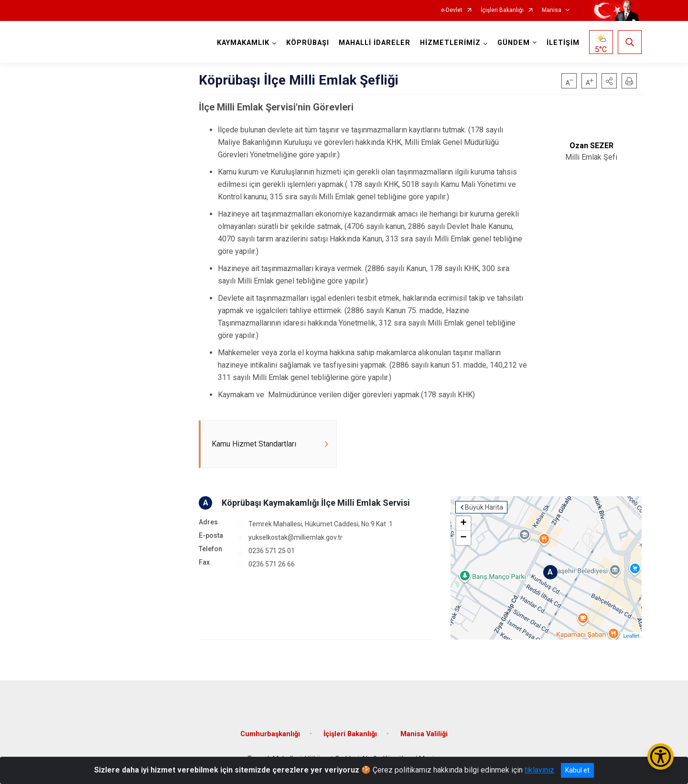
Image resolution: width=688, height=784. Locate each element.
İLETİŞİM (563, 43)
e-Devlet (452, 10)
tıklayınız (539, 770)
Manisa (552, 10)
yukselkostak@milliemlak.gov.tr (296, 537)
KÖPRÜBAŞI (308, 43)
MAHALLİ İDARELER (375, 43)
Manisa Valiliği (424, 734)
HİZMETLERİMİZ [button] (450, 43)
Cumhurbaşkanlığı (270, 734)
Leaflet (631, 636)
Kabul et (577, 770)
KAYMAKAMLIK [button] (243, 43)
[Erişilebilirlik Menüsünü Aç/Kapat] (661, 757)
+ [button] (463, 523)
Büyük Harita (484, 507)
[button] (609, 81)
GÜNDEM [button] (514, 43)
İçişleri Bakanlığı (502, 10)
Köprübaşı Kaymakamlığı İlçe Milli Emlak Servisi (316, 503)
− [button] (463, 538)
